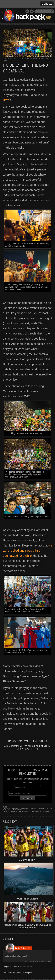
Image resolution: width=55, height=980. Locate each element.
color (34, 808)
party (42, 808)
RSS (32, 11)
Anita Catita (21, 948)
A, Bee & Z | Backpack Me (23, 967)
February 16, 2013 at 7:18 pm (39, 962)
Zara (5, 60)
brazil (5, 808)
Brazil (30, 59)
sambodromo (37, 811)
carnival (25, 808)
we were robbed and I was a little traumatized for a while (27, 551)
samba (13, 811)
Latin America (39, 59)
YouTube (27, 11)
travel (48, 811)
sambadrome (23, 811)
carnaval (15, 808)
